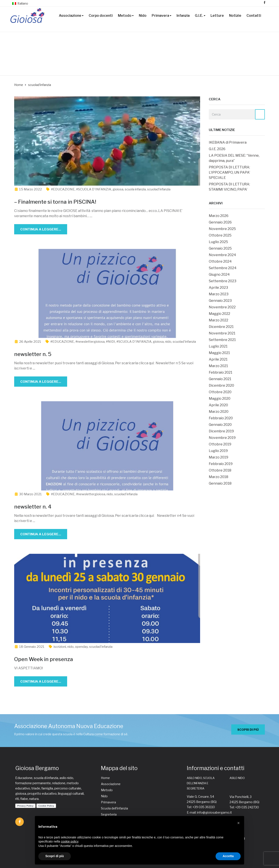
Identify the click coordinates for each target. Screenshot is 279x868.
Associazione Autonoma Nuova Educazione (69, 726)
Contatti (254, 16)
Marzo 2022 (219, 320)
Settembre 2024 (223, 268)
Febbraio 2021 (221, 372)
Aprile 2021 (218, 359)
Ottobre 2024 (220, 261)
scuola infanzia (135, 189)
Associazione (70, 16)
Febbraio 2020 (221, 418)
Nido (143, 16)
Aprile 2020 (218, 405)
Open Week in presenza (44, 659)
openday (81, 647)
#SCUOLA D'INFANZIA (94, 189)
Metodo (125, 16)
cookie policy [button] (70, 841)
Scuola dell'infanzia (114, 808)
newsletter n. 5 (33, 354)
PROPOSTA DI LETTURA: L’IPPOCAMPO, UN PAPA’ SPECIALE (229, 172)
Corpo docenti (101, 16)
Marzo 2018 (219, 477)
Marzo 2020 (219, 412)
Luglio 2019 (218, 451)
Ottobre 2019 (220, 444)
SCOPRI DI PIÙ (248, 730)
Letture (217, 16)
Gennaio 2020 (220, 425)
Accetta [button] (228, 856)
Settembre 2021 (222, 340)
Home (105, 778)
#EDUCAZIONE (63, 189)
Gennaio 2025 (220, 248)
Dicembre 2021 (221, 327)
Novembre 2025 (222, 229)
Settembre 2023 (223, 281)
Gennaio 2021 (220, 379)
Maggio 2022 (219, 314)
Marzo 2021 (218, 366)
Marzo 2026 (219, 216)
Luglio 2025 (218, 242)
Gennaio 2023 (220, 301)
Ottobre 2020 (220, 392)
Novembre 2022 (222, 307)
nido (168, 342)
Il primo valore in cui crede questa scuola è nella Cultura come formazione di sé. (71, 734)
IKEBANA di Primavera (228, 142)
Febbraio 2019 (221, 464)
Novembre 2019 (222, 438)
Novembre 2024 (222, 255)
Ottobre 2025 (220, 235)
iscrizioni (60, 647)
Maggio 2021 (219, 353)
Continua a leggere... (41, 229)
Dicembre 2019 (221, 431)
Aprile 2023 (218, 288)
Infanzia (183, 16)
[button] (238, 823)
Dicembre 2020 (221, 385)
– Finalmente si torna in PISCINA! (55, 202)
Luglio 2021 (218, 346)
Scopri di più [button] (55, 856)
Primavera (160, 16)
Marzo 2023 (219, 294)
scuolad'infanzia (159, 189)
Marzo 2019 (219, 457)
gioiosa (118, 189)
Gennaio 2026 (220, 222)
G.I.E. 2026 (217, 149)
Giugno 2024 (219, 275)
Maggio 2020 (220, 399)
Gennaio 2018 (220, 483)
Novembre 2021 (222, 333)
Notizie (235, 16)
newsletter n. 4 (33, 507)
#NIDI (111, 342)
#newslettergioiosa (90, 342)
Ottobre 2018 (220, 470)
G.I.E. (199, 16)
